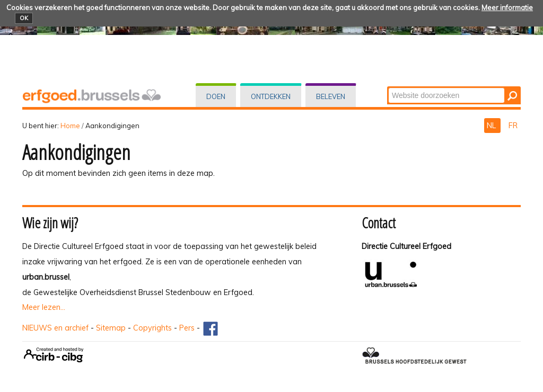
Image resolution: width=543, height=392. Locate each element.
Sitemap (111, 328)
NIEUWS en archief (55, 328)
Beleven (331, 96)
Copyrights (152, 328)
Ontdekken (271, 96)
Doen (216, 96)
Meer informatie (507, 7)
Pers (187, 328)
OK (24, 18)
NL (492, 126)
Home (70, 126)
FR (513, 126)
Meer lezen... (44, 307)
